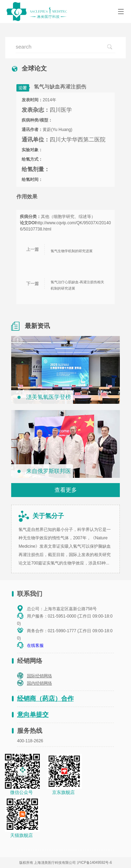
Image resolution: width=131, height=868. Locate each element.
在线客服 (35, 645)
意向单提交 (33, 715)
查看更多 (66, 490)
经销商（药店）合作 (45, 699)
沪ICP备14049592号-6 (94, 863)
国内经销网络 (39, 683)
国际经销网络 (39, 676)
